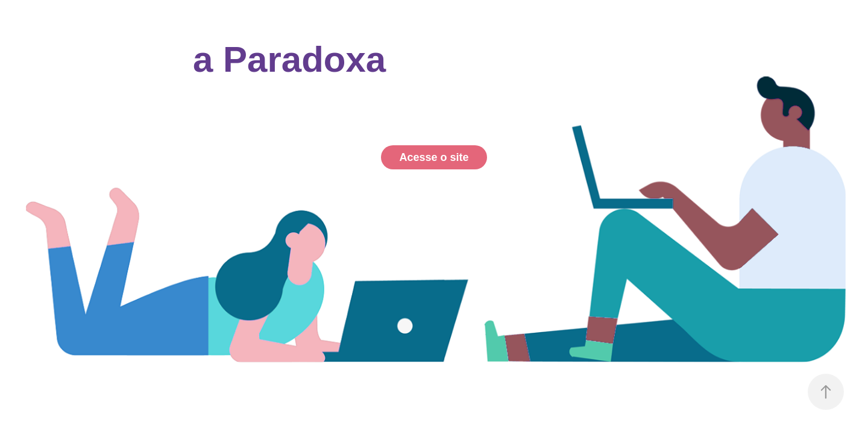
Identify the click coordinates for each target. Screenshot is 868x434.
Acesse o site (434, 157)
